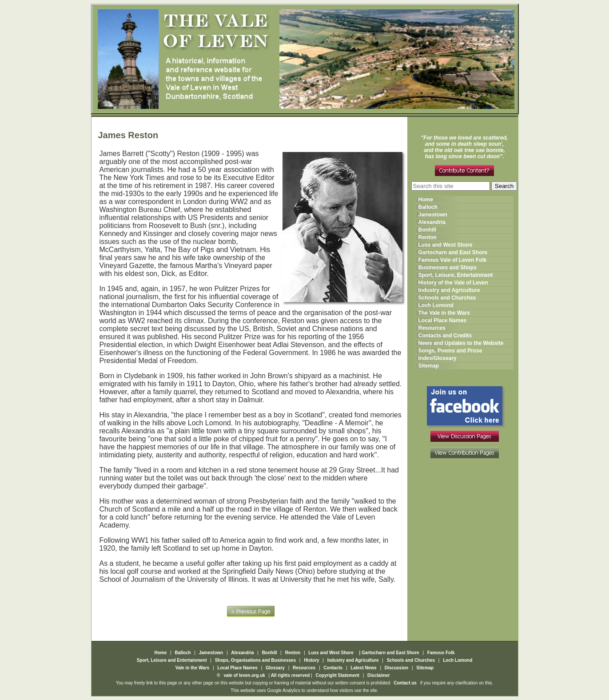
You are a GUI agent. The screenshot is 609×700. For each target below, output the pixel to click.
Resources (432, 328)
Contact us (405, 683)
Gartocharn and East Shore (453, 252)
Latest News (363, 668)
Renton (428, 237)
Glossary (276, 668)
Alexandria (432, 222)
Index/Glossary (438, 358)
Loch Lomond (436, 305)
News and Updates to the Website (461, 343)
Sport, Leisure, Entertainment (456, 275)
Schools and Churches (447, 298)
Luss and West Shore (446, 245)
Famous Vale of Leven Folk (453, 260)
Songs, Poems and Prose (450, 351)
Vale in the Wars (193, 668)
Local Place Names (443, 320)
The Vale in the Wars (444, 313)
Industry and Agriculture (449, 290)
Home (426, 200)
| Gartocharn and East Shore (389, 653)
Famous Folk (441, 653)
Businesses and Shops (448, 268)
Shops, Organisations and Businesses (255, 660)
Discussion (396, 668)
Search (504, 186)
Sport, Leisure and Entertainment (172, 660)
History (311, 660)
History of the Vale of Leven (453, 283)
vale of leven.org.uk (244, 675)
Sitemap (429, 366)
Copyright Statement (338, 675)
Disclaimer (379, 675)
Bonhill (428, 230)
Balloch (428, 207)
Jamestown (433, 215)
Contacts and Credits (445, 336)
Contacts (333, 668)
